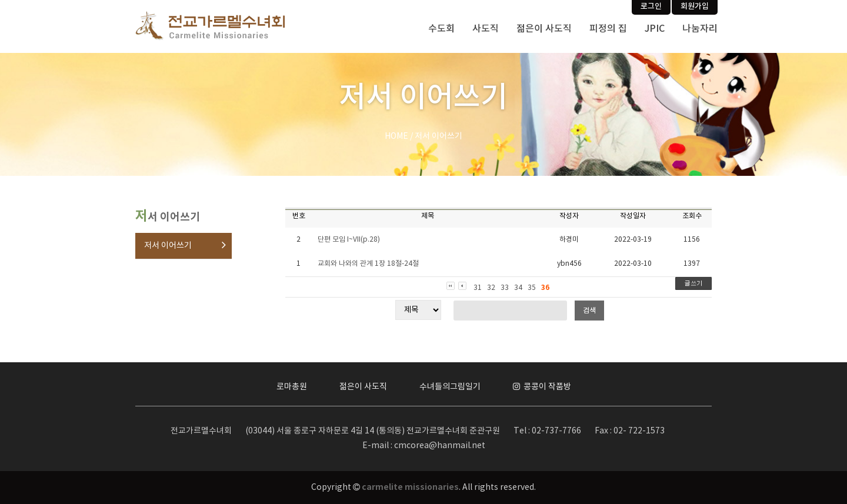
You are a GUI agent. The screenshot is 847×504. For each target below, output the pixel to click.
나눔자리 (700, 29)
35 (532, 288)
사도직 (486, 29)
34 (518, 288)
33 (505, 288)
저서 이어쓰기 (168, 246)
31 (478, 288)
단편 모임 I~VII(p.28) (349, 240)
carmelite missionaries (410, 487)
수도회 (441, 29)
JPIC (655, 29)
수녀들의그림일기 (450, 387)
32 (491, 288)
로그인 (651, 6)
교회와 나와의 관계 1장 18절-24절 (368, 264)
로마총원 (292, 387)
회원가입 (695, 6)
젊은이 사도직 (544, 29)
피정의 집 (608, 29)
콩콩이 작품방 (542, 387)
